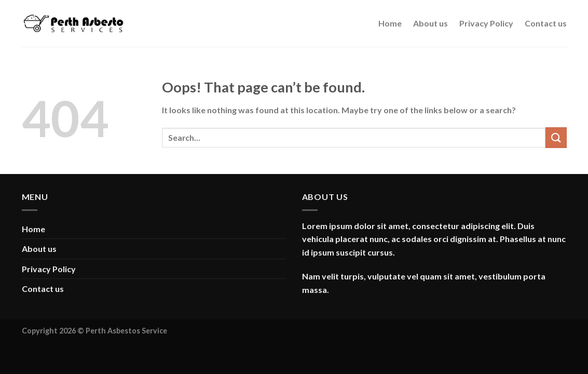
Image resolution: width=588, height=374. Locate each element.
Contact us (546, 23)
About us (430, 23)
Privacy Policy (486, 23)
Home (390, 23)
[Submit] (556, 137)
